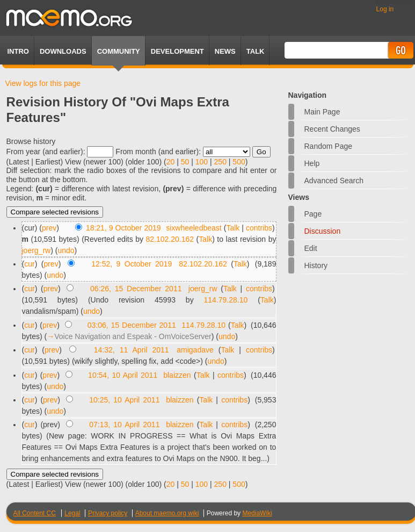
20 (171, 162)
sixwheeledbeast (194, 228)
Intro (18, 51)
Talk (233, 228)
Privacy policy (108, 513)
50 (185, 162)
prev (49, 228)
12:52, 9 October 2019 (132, 264)
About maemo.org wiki (167, 513)
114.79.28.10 (226, 300)
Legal (72, 513)
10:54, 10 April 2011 (123, 375)
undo (66, 250)
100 (202, 162)
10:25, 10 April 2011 (124, 400)
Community (119, 51)
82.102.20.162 (170, 239)
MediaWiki (257, 513)
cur (29, 264)
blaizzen (177, 375)
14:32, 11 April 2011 (132, 350)
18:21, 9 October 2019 (123, 228)
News (225, 51)
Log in (385, 9)
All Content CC (35, 513)
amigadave (195, 350)
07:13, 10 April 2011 (124, 425)
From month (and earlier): (158, 152)
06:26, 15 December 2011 (136, 289)
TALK (256, 51)
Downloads (63, 51)
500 (239, 162)
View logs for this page (43, 83)
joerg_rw (37, 250)
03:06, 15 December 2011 (132, 325)
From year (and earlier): (46, 152)
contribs (259, 228)
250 (220, 162)
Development (177, 51)
